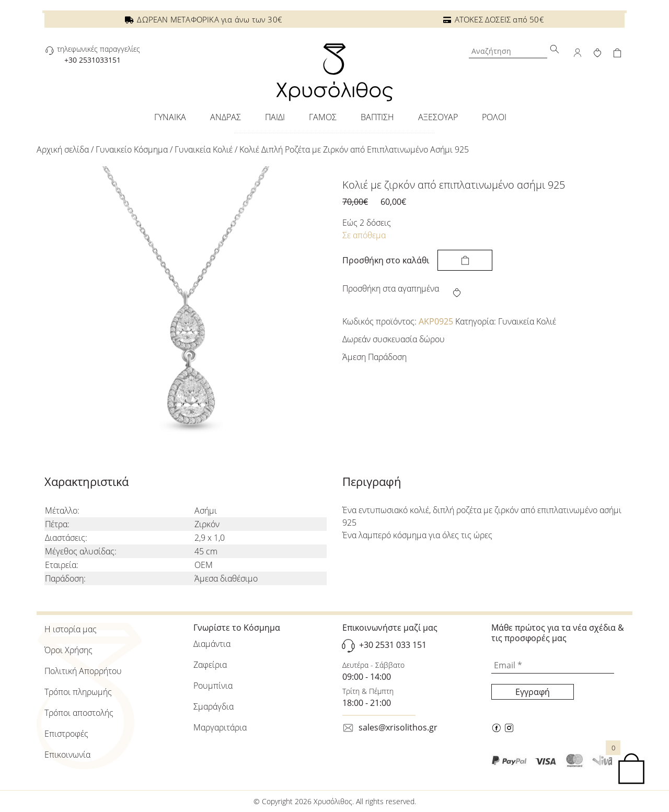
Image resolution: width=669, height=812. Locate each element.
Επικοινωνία (67, 755)
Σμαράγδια (214, 706)
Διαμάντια (212, 644)
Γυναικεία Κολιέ (204, 149)
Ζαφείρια (210, 665)
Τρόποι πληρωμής (78, 692)
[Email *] (553, 666)
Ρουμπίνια (213, 686)
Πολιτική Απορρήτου (83, 671)
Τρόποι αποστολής (79, 713)
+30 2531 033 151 (393, 645)
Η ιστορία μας (71, 629)
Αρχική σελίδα (63, 149)
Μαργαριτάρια (220, 727)
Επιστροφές (66, 734)
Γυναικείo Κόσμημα (132, 149)
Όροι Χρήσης (68, 650)
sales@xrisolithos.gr (398, 727)
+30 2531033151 (93, 60)
